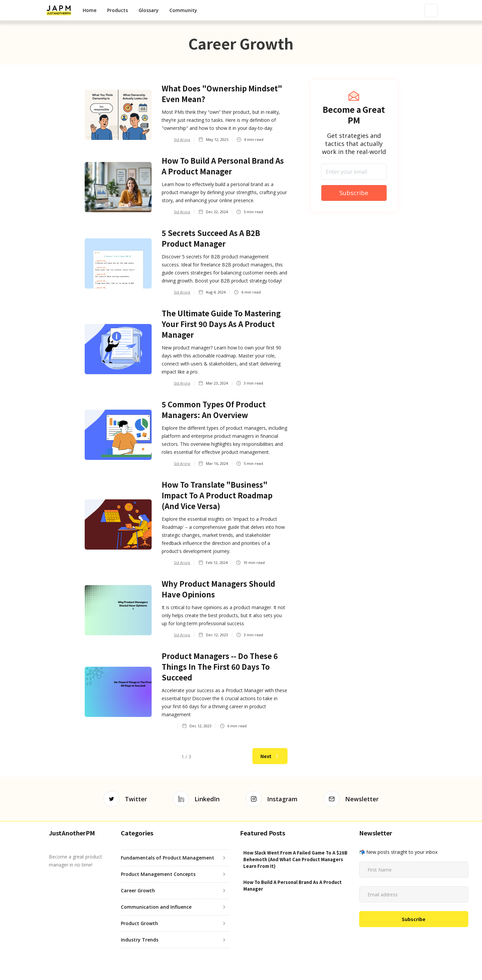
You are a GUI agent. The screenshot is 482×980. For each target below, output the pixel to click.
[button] (117, 10)
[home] (59, 10)
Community (183, 10)
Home (90, 10)
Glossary (149, 10)
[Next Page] (270, 756)
